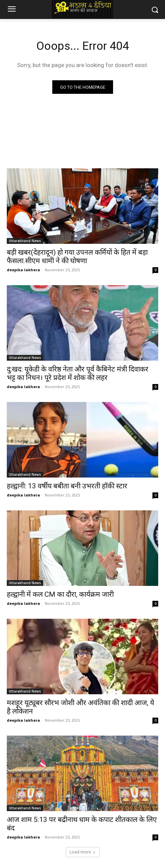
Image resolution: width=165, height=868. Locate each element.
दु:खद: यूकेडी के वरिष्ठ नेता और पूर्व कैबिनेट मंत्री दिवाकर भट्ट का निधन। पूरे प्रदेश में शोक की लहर (78, 373)
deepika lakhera (23, 270)
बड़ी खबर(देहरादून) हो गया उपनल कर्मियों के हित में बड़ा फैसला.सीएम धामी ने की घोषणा (77, 257)
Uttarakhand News (25, 241)
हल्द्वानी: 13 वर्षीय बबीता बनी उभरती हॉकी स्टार (67, 486)
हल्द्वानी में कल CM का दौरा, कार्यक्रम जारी (60, 594)
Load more (83, 852)
